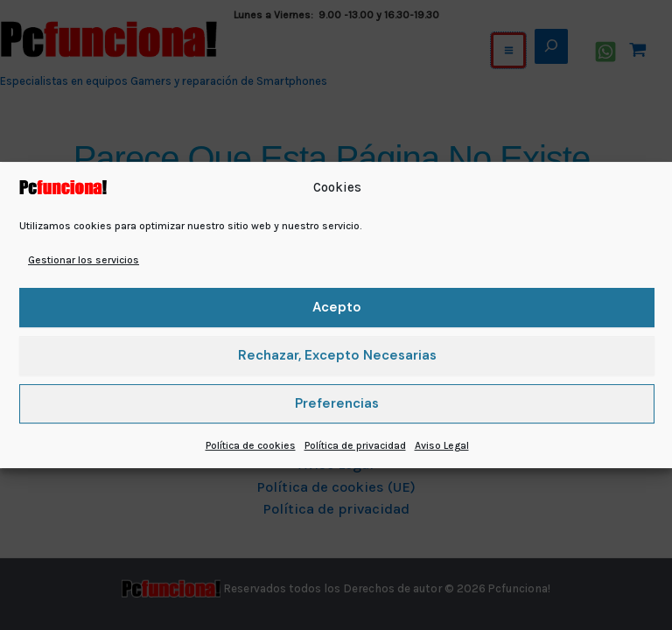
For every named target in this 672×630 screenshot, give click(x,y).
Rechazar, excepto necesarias (337, 355)
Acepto (337, 307)
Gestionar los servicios (84, 260)
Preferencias (337, 403)
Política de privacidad (355, 445)
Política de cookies (251, 445)
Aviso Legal (442, 445)
